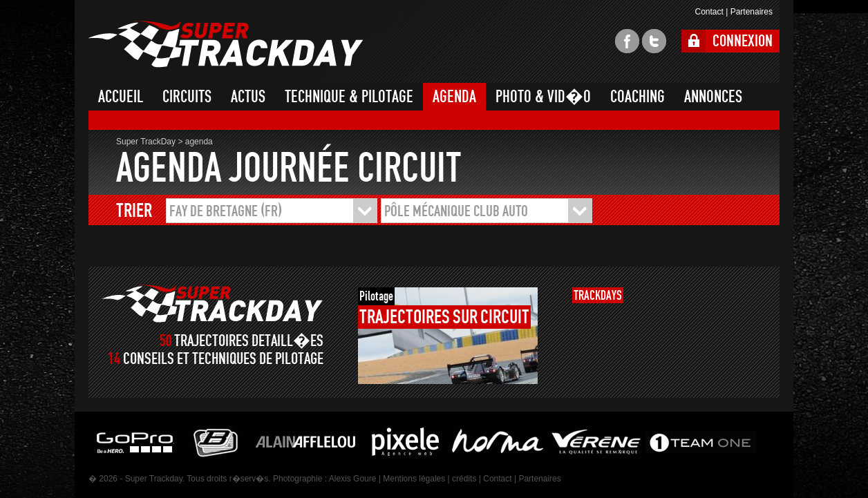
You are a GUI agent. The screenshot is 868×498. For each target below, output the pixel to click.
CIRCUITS (187, 97)
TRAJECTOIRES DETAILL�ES (249, 341)
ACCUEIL (121, 97)
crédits (464, 479)
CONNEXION (743, 41)
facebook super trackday (627, 41)
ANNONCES (713, 97)
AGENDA (454, 97)
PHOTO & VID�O (543, 97)
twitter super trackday (654, 41)
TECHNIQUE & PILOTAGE (349, 97)
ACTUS (248, 97)
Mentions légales (414, 479)
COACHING (638, 97)
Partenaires (752, 12)
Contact (709, 12)
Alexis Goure (353, 479)
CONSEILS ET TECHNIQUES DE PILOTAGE (223, 359)
